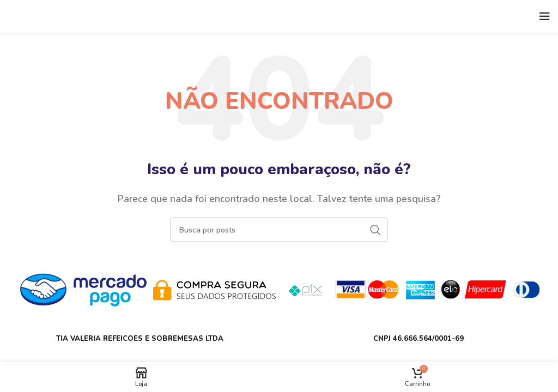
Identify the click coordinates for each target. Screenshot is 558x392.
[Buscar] (279, 230)
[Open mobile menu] (544, 16)
